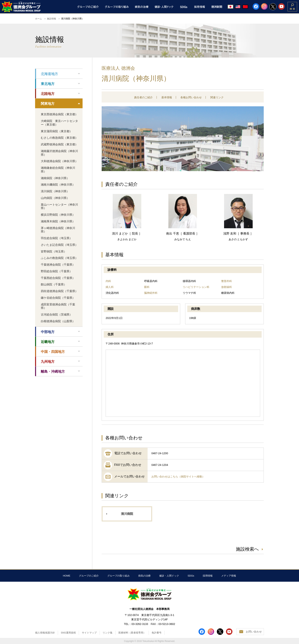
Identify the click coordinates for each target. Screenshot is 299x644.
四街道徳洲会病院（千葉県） (59, 291)
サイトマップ (89, 633)
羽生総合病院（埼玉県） (57, 238)
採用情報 (208, 576)
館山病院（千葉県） (54, 284)
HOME (67, 576)
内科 (108, 281)
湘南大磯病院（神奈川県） (58, 185)
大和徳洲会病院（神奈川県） (59, 161)
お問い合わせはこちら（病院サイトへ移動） (178, 477)
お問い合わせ (254, 632)
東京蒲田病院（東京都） (57, 131)
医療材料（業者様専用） (132, 633)
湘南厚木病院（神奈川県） (58, 221)
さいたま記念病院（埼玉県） (59, 245)
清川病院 (127, 514)
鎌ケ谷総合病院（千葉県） (58, 298)
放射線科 (227, 287)
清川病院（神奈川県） (55, 191)
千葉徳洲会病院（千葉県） (58, 265)
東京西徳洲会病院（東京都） (59, 114)
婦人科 (110, 287)
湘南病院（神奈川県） (55, 178)
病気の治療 (144, 576)
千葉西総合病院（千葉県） (58, 278)
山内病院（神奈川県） (55, 198)
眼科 (147, 287)
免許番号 (157, 633)
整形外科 (227, 281)
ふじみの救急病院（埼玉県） (59, 258)
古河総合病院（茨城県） (57, 314)
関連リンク (217, 97)
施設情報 (51, 19)
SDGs (191, 576)
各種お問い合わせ (191, 97)
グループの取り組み (119, 576)
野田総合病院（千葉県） (57, 271)
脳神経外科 (151, 293)
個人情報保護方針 (45, 633)
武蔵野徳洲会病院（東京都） (59, 144)
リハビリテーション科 (196, 287)
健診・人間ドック (169, 576)
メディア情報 (229, 576)
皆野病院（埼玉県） (54, 251)
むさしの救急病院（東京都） (59, 138)
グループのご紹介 (89, 576)
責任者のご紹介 (143, 97)
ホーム (39, 19)
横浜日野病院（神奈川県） (58, 215)
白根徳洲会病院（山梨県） (58, 321)
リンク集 (108, 633)
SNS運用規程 (68, 633)
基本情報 (167, 97)
